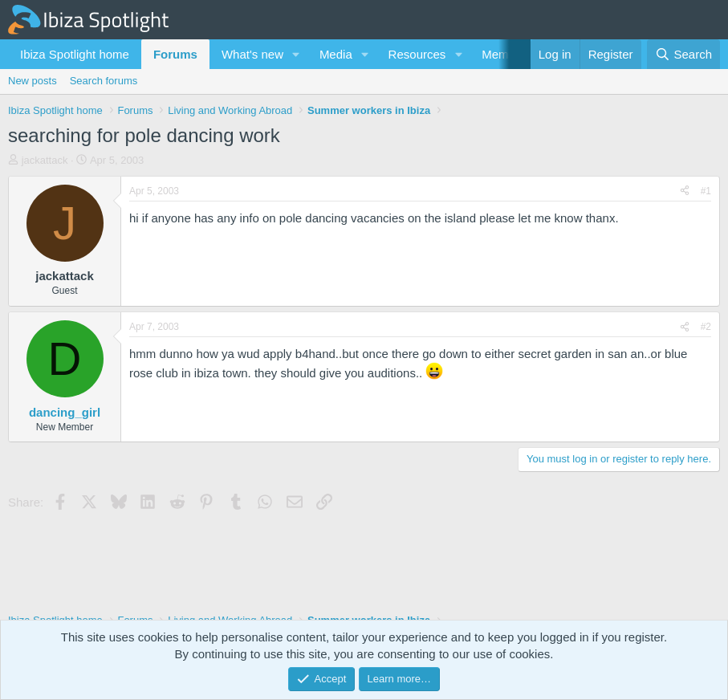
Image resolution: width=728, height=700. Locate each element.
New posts (33, 81)
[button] (296, 54)
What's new (252, 54)
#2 (706, 327)
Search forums (104, 81)
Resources (417, 54)
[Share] (685, 191)
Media (336, 54)
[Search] (683, 54)
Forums (175, 54)
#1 (706, 191)
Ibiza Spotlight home (75, 54)
